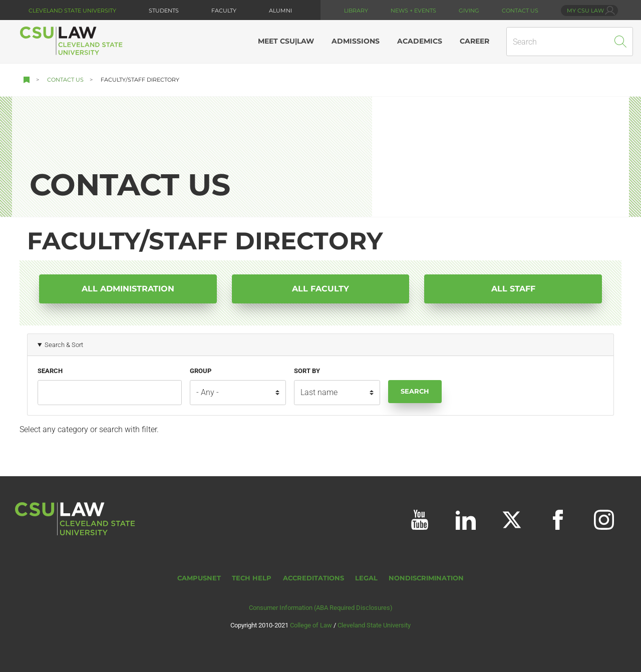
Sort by (307, 371)
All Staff (513, 289)
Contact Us (65, 80)
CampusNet (199, 578)
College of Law (311, 625)
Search (50, 371)
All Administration (128, 289)
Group (201, 371)
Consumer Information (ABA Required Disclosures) (321, 608)
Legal (366, 578)
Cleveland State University (72, 11)
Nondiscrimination (426, 578)
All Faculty (320, 289)
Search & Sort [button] (64, 345)
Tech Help (252, 578)
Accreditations (313, 578)
